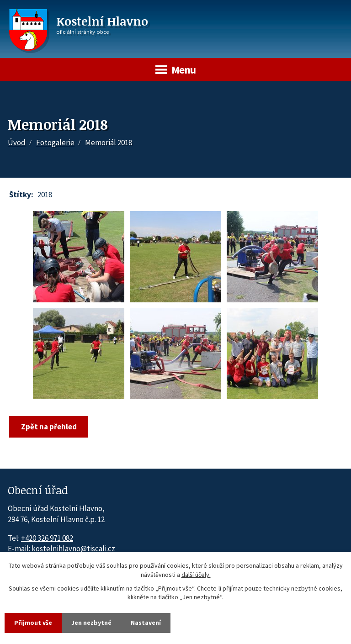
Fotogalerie (55, 143)
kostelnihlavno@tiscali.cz (73, 549)
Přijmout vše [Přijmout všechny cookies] (33, 623)
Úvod (17, 143)
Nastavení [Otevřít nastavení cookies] (146, 623)
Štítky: (21, 195)
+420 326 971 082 (47, 538)
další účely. (196, 575)
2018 (45, 195)
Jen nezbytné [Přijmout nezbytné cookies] (91, 623)
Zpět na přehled (49, 427)
